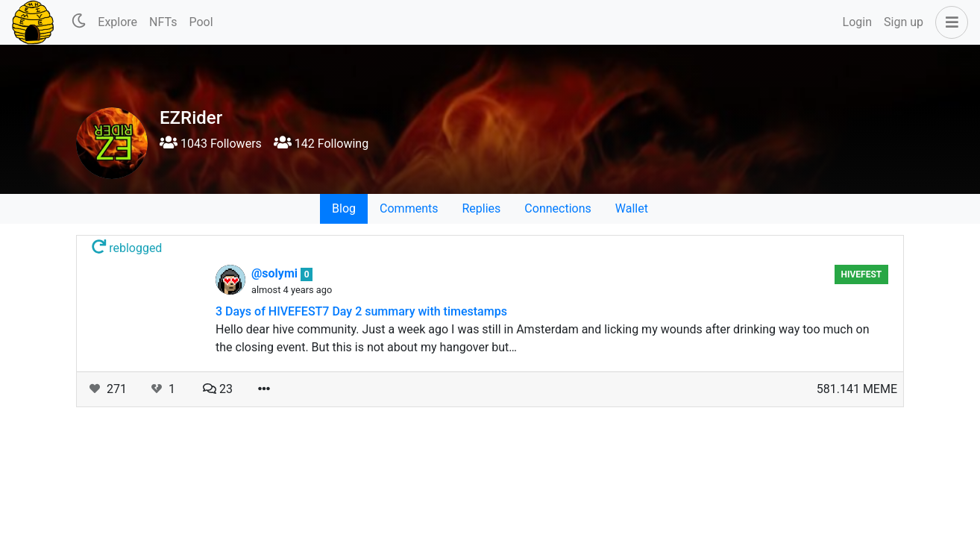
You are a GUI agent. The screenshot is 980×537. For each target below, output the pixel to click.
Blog (344, 208)
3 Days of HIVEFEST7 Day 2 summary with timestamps (361, 311)
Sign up (904, 22)
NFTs (163, 22)
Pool (201, 22)
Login (857, 22)
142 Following (321, 144)
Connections (557, 208)
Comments (409, 208)
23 (218, 389)
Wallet (632, 208)
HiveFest (861, 274)
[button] (949, 22)
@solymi (276, 273)
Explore (117, 22)
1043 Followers (211, 144)
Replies (481, 208)
